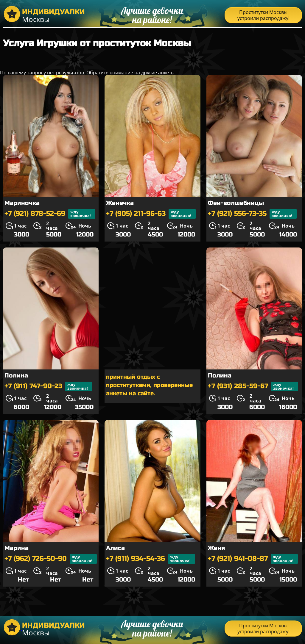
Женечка (120, 203)
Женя (216, 548)
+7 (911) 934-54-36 (151, 559)
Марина (17, 548)
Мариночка (22, 203)
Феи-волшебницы (236, 203)
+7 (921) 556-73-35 (252, 214)
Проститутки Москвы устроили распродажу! (263, 15)
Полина (16, 376)
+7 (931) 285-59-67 (253, 386)
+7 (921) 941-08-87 (253, 559)
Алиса (115, 548)
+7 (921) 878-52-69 (50, 214)
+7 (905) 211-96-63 (151, 214)
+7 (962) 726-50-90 (51, 559)
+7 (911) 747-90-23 (48, 386)
